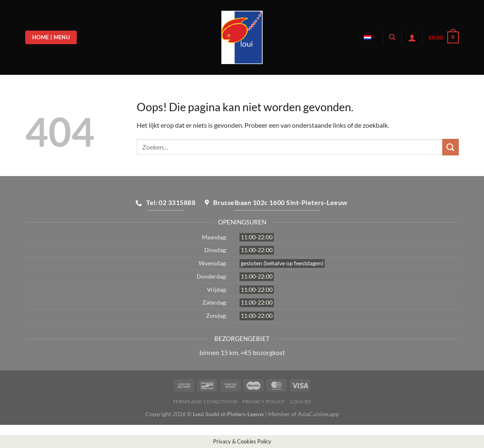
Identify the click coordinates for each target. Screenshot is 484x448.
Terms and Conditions (205, 402)
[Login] (412, 38)
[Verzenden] (451, 147)
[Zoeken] (392, 37)
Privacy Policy (264, 402)
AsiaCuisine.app (318, 414)
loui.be (301, 402)
